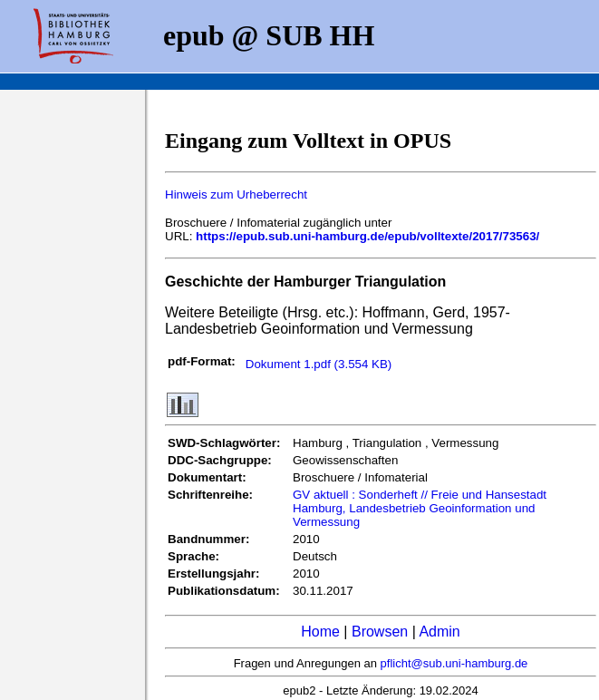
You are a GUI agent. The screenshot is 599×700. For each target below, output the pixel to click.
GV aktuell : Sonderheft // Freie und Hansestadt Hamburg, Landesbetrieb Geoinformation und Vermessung (420, 508)
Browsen (380, 632)
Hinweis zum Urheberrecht (236, 194)
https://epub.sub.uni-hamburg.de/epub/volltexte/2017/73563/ (367, 236)
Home (320, 632)
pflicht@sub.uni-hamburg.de (454, 663)
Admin (439, 632)
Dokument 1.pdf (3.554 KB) (319, 364)
